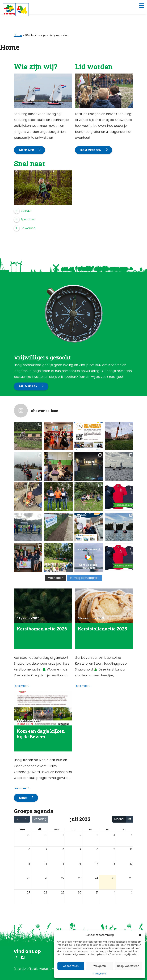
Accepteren (71, 966)
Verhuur (26, 211)
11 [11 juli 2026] (114, 849)
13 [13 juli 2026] (29, 864)
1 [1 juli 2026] (64, 835)
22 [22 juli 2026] (63, 878)
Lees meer (21, 686)
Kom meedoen (91, 150)
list (129, 819)
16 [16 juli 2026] (80, 864)
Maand (119, 819)
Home (18, 35)
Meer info (27, 150)
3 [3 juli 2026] (97, 835)
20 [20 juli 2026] (29, 878)
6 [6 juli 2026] (29, 849)
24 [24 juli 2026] (96, 878)
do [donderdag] (73, 829)
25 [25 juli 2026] (114, 878)
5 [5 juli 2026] (132, 835)
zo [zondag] (125, 829)
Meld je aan (28, 386)
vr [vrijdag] (91, 829)
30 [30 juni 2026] (46, 835)
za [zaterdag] (108, 829)
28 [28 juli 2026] (46, 893)
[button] (140, 935)
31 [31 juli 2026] (97, 893)
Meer (23, 798)
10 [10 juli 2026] (97, 849)
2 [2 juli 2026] (80, 835)
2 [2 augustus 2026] (132, 893)
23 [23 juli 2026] (80, 878)
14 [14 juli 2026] (46, 864)
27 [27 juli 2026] (29, 893)
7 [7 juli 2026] (46, 849)
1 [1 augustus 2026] (115, 893)
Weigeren (100, 966)
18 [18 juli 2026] (114, 864)
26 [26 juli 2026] (131, 878)
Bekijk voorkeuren (128, 966)
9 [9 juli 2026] (80, 849)
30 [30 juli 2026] (80, 893)
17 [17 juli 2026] (97, 864)
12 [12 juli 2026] (131, 849)
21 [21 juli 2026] (46, 878)
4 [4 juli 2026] (114, 835)
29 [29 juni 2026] (29, 835)
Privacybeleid (100, 974)
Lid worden (28, 228)
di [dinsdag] (39, 829)
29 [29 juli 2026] (63, 893)
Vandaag (40, 819)
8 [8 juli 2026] (63, 849)
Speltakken (28, 219)
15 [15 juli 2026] (63, 864)
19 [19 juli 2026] (131, 864)
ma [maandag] (22, 829)
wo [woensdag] (56, 829)
